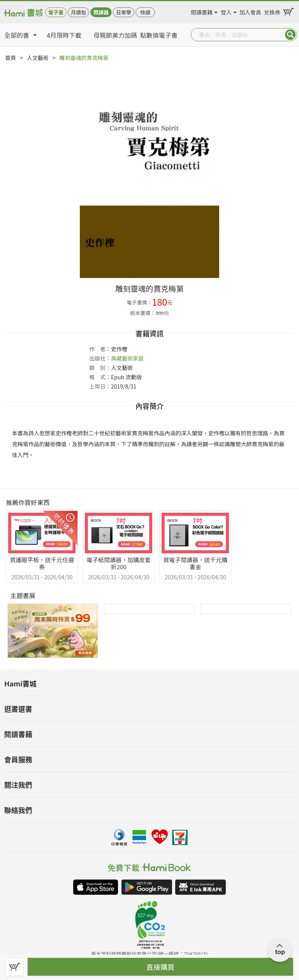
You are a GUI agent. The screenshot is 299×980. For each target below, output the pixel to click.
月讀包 (78, 12)
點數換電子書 (159, 35)
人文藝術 (38, 58)
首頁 (11, 58)
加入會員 (250, 11)
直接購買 (160, 967)
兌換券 (272, 11)
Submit (290, 35)
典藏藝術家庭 (127, 358)
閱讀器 (101, 12)
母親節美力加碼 (115, 35)
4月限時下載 (64, 35)
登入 (226, 11)
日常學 (124, 12)
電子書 (56, 12)
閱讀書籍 (202, 11)
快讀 (145, 12)
